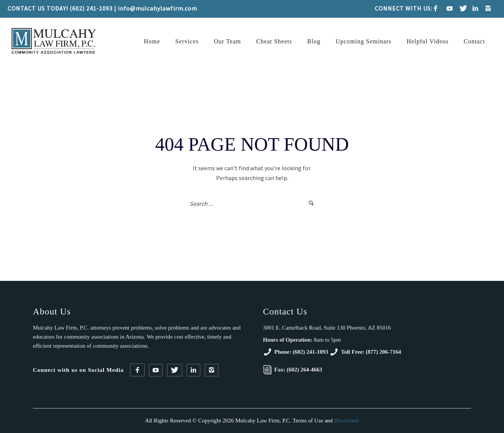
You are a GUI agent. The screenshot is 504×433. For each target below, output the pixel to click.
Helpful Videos (427, 41)
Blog (314, 41)
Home (152, 41)
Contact (474, 41)
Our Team (227, 41)
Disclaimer (346, 421)
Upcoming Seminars (363, 41)
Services (187, 41)
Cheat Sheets (274, 41)
